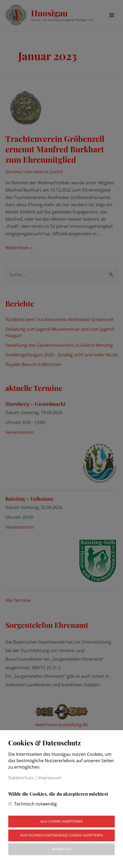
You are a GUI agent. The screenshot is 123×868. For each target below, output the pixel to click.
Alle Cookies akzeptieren (61, 821)
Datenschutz (21, 778)
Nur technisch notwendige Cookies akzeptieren (62, 835)
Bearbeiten (61, 849)
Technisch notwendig (35, 804)
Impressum (50, 778)
